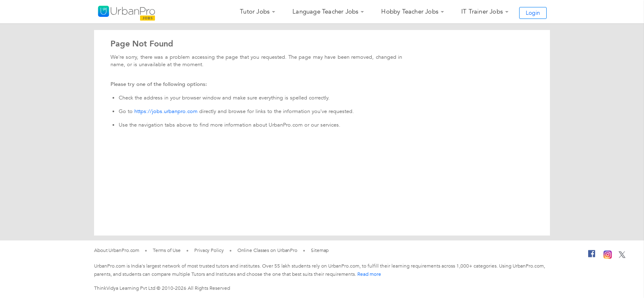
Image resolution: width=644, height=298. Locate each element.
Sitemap (320, 250)
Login (533, 13)
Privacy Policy (209, 250)
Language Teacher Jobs (325, 12)
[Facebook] (592, 257)
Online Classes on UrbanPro (267, 250)
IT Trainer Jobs (482, 12)
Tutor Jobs (255, 12)
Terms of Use (167, 250)
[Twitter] (622, 256)
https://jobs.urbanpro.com (166, 111)
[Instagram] (608, 257)
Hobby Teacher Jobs (410, 12)
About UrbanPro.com (117, 250)
